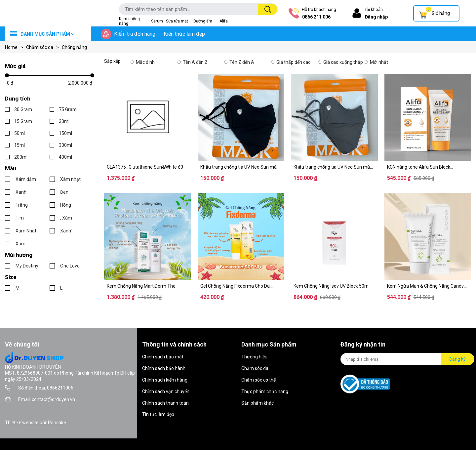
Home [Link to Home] (16, 47)
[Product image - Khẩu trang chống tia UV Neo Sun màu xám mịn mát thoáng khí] (334, 117)
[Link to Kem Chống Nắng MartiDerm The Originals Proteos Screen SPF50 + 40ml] (148, 286)
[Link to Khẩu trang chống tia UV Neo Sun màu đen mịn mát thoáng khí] (241, 167)
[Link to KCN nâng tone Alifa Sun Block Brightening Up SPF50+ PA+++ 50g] (428, 167)
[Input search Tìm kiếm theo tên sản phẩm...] (186, 9)
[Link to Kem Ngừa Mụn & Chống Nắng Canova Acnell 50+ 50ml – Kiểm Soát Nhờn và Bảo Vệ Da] (428, 286)
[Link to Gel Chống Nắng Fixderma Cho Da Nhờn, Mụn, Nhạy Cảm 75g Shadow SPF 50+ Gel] (241, 286)
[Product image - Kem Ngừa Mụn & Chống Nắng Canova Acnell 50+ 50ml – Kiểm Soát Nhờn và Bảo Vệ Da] (428, 237)
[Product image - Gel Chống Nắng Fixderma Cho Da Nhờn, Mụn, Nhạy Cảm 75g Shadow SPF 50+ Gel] (241, 237)
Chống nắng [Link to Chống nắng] (74, 47)
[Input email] (391, 359)
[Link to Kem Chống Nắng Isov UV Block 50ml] (334, 286)
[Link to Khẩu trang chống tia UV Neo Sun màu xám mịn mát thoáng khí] (334, 167)
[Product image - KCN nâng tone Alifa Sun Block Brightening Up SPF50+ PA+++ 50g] (428, 117)
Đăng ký (457, 359)
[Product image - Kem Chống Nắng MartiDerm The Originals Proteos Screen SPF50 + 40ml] (148, 237)
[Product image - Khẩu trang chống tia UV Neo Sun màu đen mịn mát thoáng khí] (241, 117)
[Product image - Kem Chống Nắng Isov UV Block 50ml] (334, 237)
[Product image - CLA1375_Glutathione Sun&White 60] (148, 117)
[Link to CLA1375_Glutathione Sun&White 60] (148, 167)
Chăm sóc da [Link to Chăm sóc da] (44, 47)
